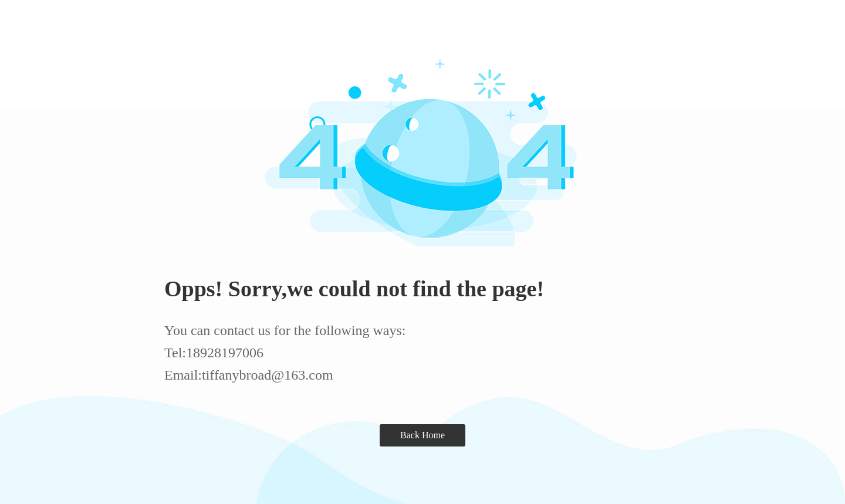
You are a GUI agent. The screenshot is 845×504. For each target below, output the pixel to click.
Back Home (422, 435)
